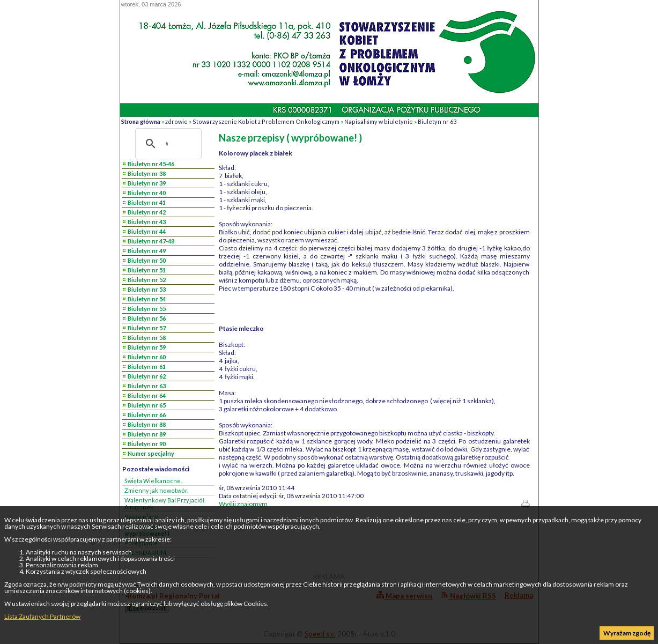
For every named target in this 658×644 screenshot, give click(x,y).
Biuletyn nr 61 (147, 367)
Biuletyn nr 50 (147, 260)
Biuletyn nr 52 (147, 280)
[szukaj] (167, 144)
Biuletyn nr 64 (147, 395)
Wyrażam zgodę (627, 633)
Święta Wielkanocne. (153, 481)
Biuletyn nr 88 (147, 424)
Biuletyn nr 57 (147, 328)
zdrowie (176, 121)
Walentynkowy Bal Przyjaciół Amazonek (164, 504)
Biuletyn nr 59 (147, 347)
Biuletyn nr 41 (147, 202)
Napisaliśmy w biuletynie (379, 121)
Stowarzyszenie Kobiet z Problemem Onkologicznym (266, 121)
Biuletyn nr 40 (147, 193)
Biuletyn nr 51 (147, 270)
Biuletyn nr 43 (147, 222)
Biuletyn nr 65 (147, 405)
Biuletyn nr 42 (147, 212)
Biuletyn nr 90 (147, 444)
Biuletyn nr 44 (147, 231)
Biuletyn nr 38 (147, 173)
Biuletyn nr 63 (437, 121)
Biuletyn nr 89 (147, 434)
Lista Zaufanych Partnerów (42, 616)
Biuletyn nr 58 (147, 338)
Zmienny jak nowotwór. (156, 490)
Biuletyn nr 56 (147, 318)
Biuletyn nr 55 (147, 309)
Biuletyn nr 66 (147, 415)
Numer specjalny (151, 453)
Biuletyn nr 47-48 (151, 241)
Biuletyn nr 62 (147, 376)
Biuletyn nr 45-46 (151, 164)
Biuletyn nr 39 (147, 183)
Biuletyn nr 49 (147, 251)
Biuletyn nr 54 (147, 299)
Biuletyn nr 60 (147, 357)
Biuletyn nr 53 (147, 289)
